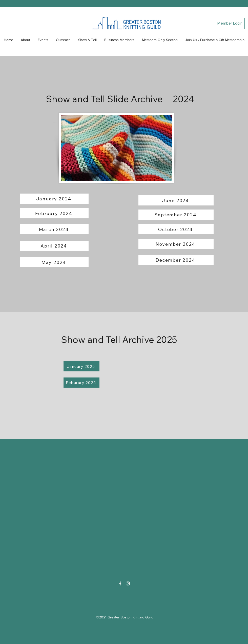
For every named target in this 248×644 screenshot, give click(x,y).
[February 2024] (54, 213)
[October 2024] (176, 229)
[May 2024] (54, 262)
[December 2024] (176, 260)
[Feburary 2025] (81, 383)
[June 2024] (176, 200)
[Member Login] (230, 23)
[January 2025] (81, 366)
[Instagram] (128, 583)
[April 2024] (54, 246)
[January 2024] (54, 199)
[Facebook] (120, 583)
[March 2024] (54, 229)
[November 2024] (176, 244)
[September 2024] (176, 215)
